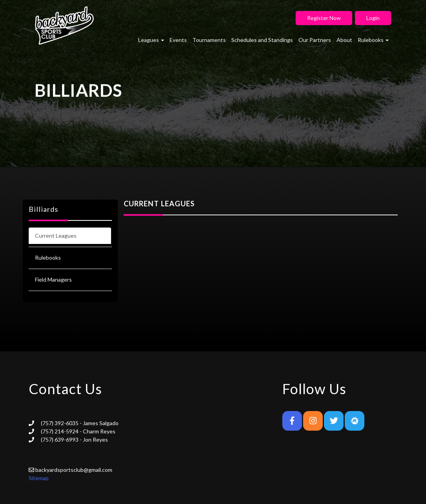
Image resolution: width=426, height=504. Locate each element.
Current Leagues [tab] (56, 236)
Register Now (324, 18)
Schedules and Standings (262, 40)
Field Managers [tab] (53, 279)
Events (178, 40)
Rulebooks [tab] (48, 257)
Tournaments (209, 40)
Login (373, 18)
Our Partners (315, 40)
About (344, 40)
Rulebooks (373, 40)
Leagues (151, 40)
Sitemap (39, 478)
